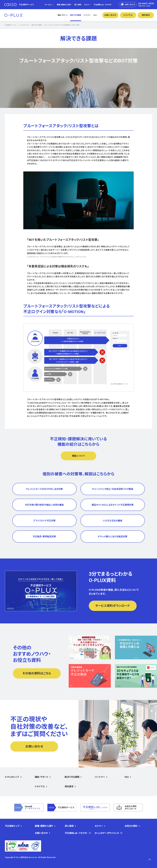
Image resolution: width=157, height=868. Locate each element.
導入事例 (78, 5)
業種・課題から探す (64, 5)
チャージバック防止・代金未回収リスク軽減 (113, 489)
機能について (79, 456)
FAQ (95, 15)
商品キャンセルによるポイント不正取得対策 (113, 505)
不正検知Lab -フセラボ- (103, 5)
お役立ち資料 (131, 826)
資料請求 (146, 15)
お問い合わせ (127, 5)
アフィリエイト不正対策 (44, 521)
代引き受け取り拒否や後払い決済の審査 (44, 505)
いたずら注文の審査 (113, 521)
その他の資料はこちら (37, 673)
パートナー (87, 15)
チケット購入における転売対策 (113, 537)
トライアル (128, 15)
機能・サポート (63, 15)
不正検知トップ (12, 826)
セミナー (87, 5)
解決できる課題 (76, 15)
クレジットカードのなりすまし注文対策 (44, 489)
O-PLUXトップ (12, 777)
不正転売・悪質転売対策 (44, 537)
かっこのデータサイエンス (107, 833)
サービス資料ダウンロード (113, 606)
